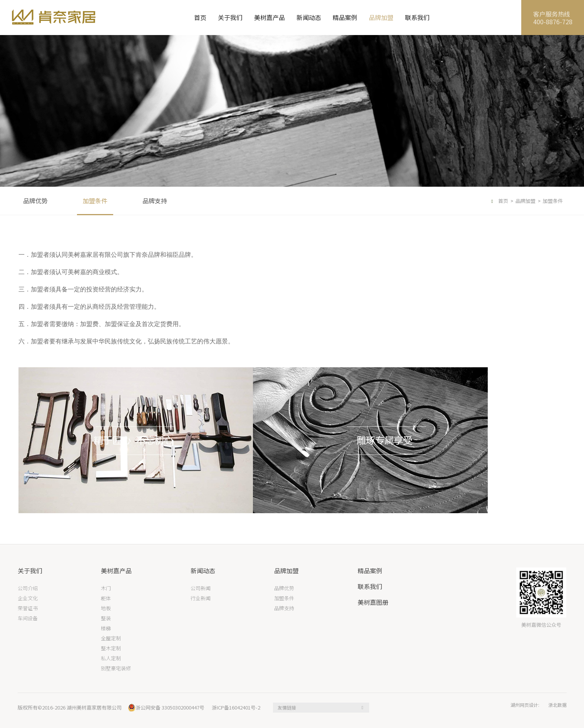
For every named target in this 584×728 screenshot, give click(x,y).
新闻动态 (309, 17)
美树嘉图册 (373, 602)
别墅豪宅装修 (116, 669)
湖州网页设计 (524, 705)
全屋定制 (111, 638)
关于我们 (230, 17)
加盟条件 (95, 201)
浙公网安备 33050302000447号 (166, 708)
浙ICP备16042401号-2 (236, 707)
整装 (106, 618)
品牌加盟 (381, 17)
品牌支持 (155, 201)
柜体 (106, 598)
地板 (106, 608)
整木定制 (111, 649)
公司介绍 (28, 588)
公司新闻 (201, 588)
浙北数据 (557, 705)
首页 (200, 17)
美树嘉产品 (269, 17)
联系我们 (417, 17)
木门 (106, 588)
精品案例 (345, 17)
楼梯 (106, 628)
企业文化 (28, 598)
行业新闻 (201, 598)
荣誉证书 (28, 608)
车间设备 (28, 618)
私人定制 (111, 659)
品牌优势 (35, 201)
